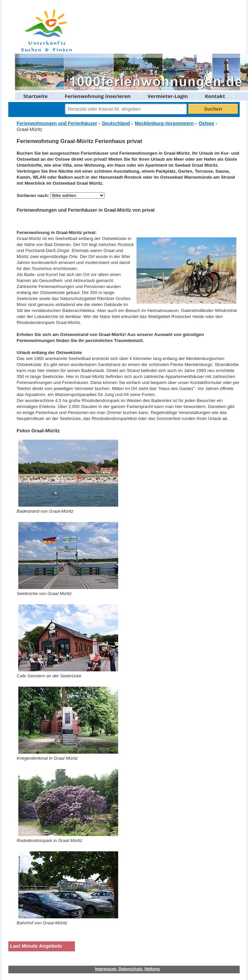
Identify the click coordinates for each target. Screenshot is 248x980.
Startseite (35, 96)
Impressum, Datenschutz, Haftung (127, 969)
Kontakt (215, 96)
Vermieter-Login (168, 96)
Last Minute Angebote (36, 946)
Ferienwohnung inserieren (98, 96)
